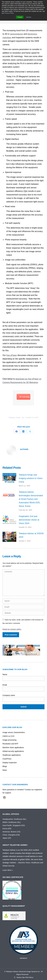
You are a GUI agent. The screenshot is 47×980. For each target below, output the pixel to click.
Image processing (9, 740)
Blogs (5, 766)
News (18, 417)
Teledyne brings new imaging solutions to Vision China (31, 478)
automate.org (23, 958)
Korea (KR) (7, 829)
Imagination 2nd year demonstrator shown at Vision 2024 (29, 520)
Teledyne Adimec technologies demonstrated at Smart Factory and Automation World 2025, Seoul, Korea (31, 499)
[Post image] (9, 478)
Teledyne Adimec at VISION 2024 (31, 535)
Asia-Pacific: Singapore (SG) (14, 825)
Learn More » (8, 870)
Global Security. (9, 866)
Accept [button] (20, 17)
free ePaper (12, 355)
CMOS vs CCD (8, 736)
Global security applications (13, 751)
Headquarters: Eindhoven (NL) (14, 819)
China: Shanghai (9, 835)
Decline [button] (29, 17)
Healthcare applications (12, 755)
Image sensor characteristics (14, 732)
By (23, 417)
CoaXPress (7, 759)
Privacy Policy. (9, 13)
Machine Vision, (25, 863)
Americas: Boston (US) (11, 832)
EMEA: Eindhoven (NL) (12, 822)
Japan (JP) (7, 838)
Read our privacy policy (12, 629)
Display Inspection (10, 763)
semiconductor (17, 34)
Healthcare (35, 863)
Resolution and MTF (10, 744)
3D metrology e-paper (25, 397)
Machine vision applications (13, 747)
